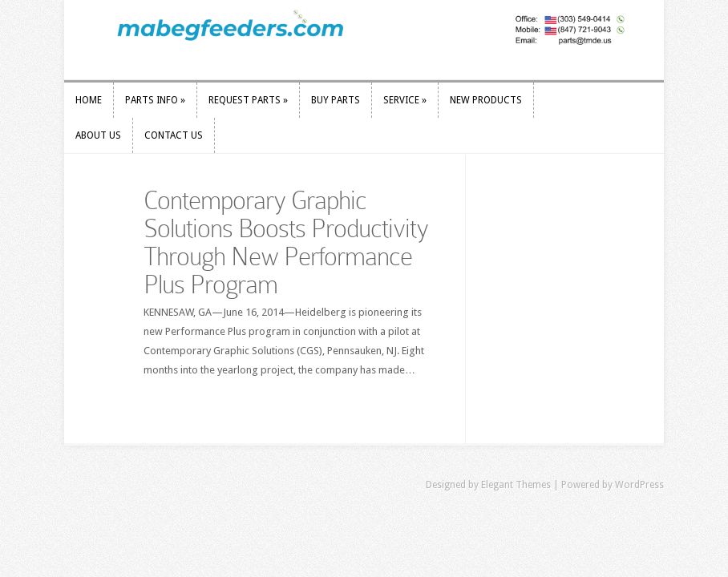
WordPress (639, 485)
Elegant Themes (516, 485)
